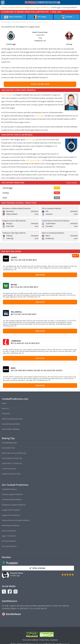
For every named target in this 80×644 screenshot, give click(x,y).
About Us (5, 408)
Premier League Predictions (12, 494)
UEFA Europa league (33, 160)
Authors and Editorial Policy (12, 419)
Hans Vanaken (7, 95)
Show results (71, 183)
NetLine (44, 608)
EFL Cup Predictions (9, 546)
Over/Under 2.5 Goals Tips (12, 458)
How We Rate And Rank (11, 424)
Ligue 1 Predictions (9, 536)
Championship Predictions (12, 499)
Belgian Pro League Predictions (37, 7)
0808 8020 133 (26, 608)
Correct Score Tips (9, 469)
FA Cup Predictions (9, 541)
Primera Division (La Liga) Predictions (16, 520)
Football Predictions (16, 7)
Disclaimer (54, 640)
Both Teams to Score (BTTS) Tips (14, 453)
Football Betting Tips (10, 443)
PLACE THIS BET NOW (40, 84)
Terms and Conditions (30, 640)
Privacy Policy (44, 640)
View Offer (40, 275)
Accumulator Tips (8, 448)
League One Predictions (11, 510)
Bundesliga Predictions (11, 525)
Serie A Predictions (9, 531)
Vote (57, 188)
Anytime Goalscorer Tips (11, 474)
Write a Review (37, 568)
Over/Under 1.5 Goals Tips (12, 463)
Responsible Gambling (11, 429)
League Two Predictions (11, 515)
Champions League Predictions (14, 505)
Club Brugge (39, 116)
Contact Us (6, 414)
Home (4, 7)
